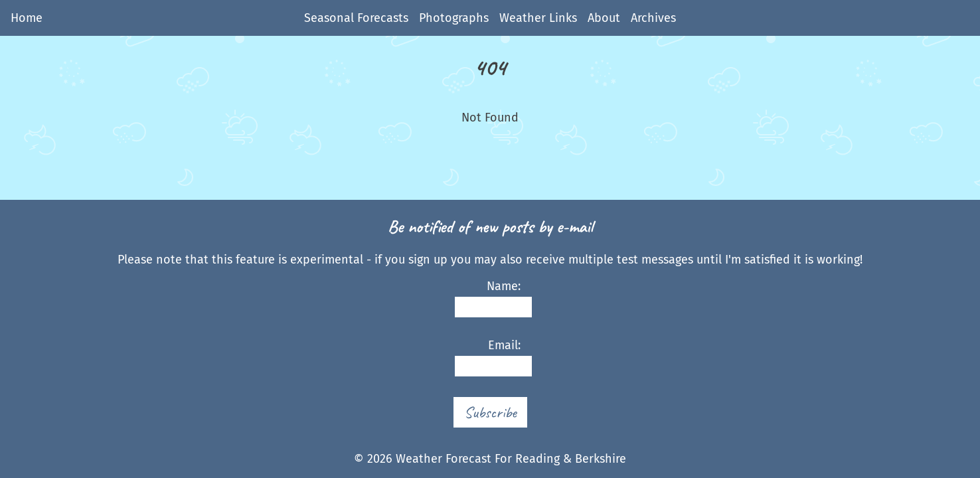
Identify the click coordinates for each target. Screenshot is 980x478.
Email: (487, 358)
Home (27, 18)
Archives (653, 18)
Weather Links (538, 18)
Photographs (454, 18)
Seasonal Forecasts (356, 18)
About (604, 18)
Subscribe (490, 412)
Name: (487, 298)
